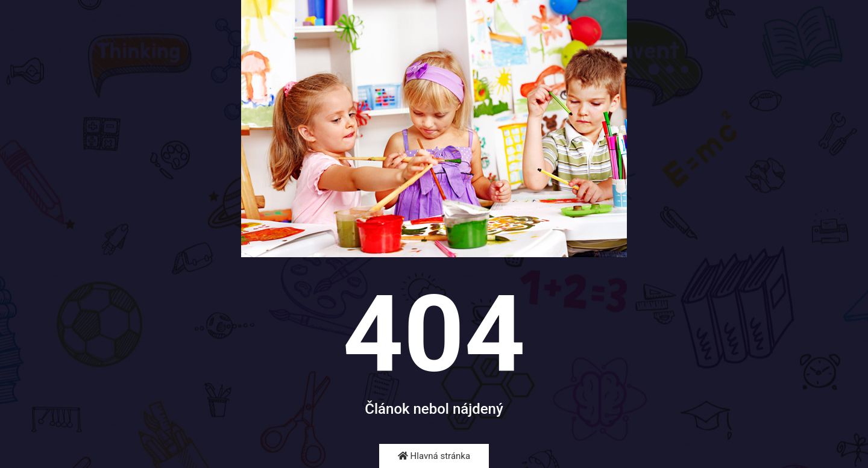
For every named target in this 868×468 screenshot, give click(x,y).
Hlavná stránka (434, 456)
